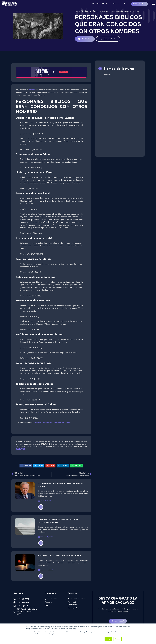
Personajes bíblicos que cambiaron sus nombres (53, 423)
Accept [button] (108, 639)
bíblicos (32, 90)
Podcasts (115, 4)
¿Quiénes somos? (99, 4)
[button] (26, 466)
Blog (126, 4)
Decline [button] (118, 639)
